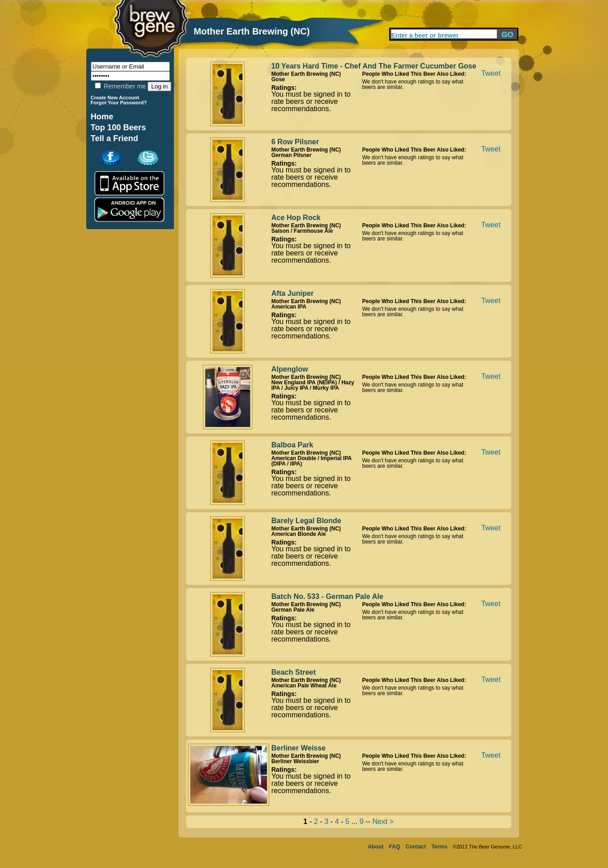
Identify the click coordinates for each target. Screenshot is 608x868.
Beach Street (294, 672)
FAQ (395, 847)
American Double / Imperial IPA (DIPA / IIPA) (312, 461)
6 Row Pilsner (295, 142)
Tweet (491, 73)
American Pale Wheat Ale (304, 686)
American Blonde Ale (299, 534)
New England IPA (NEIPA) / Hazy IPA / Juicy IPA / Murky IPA (313, 385)
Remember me (120, 86)
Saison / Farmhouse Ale (302, 231)
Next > (383, 821)
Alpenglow (290, 369)
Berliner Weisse (299, 748)
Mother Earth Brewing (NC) (306, 74)
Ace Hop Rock (296, 218)
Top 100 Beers (119, 128)
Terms (439, 847)
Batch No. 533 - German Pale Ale (328, 596)
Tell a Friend (115, 138)
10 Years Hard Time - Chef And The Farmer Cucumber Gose (374, 66)
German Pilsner (292, 155)
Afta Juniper (293, 293)
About (376, 847)
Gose (278, 79)
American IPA (289, 307)
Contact (416, 847)
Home (102, 117)
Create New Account (115, 98)
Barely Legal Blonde (306, 521)
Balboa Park (292, 445)
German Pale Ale (293, 610)
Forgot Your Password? (119, 103)
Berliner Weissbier (295, 761)
